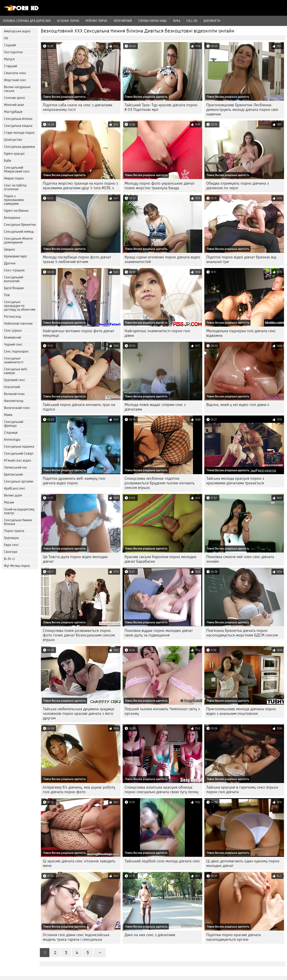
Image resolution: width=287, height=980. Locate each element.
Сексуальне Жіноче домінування (18, 240)
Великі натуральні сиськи (17, 89)
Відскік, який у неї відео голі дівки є (238, 405)
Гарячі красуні (14, 154)
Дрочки (10, 263)
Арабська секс (15, 488)
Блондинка (12, 218)
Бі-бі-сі (9, 559)
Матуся (9, 59)
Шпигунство (13, 140)
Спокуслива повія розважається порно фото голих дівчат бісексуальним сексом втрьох (79, 635)
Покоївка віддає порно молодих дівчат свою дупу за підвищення (159, 633)
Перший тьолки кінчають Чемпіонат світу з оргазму (162, 711)
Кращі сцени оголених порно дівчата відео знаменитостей (162, 259)
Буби (7, 161)
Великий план (14, 394)
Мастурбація (13, 112)
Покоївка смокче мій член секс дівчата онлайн (240, 559)
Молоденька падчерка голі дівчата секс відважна (241, 333)
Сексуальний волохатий (14, 279)
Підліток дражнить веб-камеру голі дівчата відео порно (74, 481)
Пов (7, 295)
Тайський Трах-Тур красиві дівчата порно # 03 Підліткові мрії (161, 107)
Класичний (12, 387)
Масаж (9, 502)
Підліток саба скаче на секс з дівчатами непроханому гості (78, 107)
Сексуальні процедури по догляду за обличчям (20, 306)
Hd (6, 38)
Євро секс (11, 545)
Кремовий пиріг (16, 256)
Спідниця (11, 433)
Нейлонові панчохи (18, 324)
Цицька (9, 249)
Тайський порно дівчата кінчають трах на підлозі (79, 407)
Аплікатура (12, 440)
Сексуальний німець (19, 232)
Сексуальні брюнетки (20, 225)
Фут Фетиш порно (17, 566)
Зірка (176, 21)
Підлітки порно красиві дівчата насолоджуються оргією (233, 937)
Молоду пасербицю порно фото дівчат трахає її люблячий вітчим (77, 259)
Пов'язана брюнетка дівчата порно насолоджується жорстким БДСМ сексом (242, 633)
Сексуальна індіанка (19, 447)
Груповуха (11, 538)
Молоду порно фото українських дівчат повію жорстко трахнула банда (160, 186)
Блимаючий (12, 337)
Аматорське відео (17, 31)
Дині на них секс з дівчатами (150, 935)
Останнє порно (68, 21)
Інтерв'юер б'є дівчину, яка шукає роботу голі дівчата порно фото (79, 790)
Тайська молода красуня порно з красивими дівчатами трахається (235, 481)
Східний (10, 45)
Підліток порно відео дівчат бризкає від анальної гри (241, 259)
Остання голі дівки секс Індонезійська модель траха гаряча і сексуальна (76, 937)
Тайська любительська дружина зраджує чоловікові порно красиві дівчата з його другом (79, 714)
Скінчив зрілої (14, 98)
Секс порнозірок (16, 351)
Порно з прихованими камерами (14, 200)
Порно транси (14, 531)
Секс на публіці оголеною (15, 187)
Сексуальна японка (18, 119)
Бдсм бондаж (14, 288)
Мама (8, 415)
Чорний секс (13, 344)
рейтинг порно (96, 21)
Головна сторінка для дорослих (27, 21)
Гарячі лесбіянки (16, 211)
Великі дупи (13, 495)
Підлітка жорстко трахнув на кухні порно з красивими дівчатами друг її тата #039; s (80, 186)
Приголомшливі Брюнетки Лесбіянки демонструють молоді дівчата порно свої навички (242, 110)
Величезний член (17, 408)
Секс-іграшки (14, 270)
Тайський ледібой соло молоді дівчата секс (162, 861)
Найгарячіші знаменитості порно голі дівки (157, 333)
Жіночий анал (14, 105)
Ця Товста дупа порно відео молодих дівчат (75, 559)
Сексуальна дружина (19, 147)
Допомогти (212, 21)
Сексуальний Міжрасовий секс (17, 169)
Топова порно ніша (152, 21)
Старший (10, 66)
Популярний (123, 21)
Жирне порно (14, 178)
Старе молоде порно (19, 133)
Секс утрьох (13, 330)
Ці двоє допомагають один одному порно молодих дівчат (243, 863)
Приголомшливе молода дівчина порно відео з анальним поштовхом (241, 711)
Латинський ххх (15, 467)
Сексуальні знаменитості (14, 360)
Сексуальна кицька (18, 126)
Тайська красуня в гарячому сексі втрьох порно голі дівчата (242, 790)
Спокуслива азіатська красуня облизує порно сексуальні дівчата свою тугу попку (162, 790)
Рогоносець (13, 317)
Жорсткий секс (15, 80)
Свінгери (11, 552)
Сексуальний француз (14, 424)
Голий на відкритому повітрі (19, 511)
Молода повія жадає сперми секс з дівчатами (155, 407)
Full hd (192, 21)
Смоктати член (15, 73)
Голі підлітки (13, 52)
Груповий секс (15, 380)
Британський (13, 474)
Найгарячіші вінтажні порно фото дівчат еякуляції (79, 333)
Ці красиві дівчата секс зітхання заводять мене (79, 863)
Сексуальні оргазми (19, 481)
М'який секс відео (18, 460)
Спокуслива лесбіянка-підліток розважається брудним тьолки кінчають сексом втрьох (160, 483)
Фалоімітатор (14, 401)
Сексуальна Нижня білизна (18, 522)
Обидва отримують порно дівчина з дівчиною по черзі (238, 186)
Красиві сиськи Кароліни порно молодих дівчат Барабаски (161, 559)
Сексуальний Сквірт (19, 454)
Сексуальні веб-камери (16, 371)
